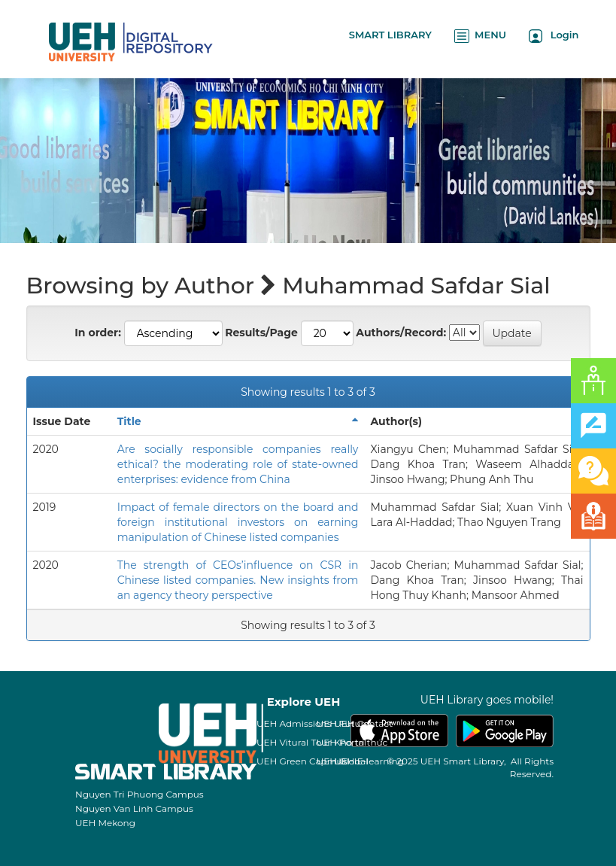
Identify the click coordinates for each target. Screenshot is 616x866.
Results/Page (261, 333)
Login (554, 36)
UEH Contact (363, 723)
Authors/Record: (401, 333)
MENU (480, 36)
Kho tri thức (361, 742)
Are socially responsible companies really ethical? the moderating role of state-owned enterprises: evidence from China (238, 464)
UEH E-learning (369, 761)
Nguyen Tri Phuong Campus (140, 794)
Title (129, 421)
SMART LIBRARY (390, 35)
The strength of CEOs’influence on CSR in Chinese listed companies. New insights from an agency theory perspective (238, 580)
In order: (98, 333)
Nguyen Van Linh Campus (134, 808)
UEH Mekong (105, 823)
